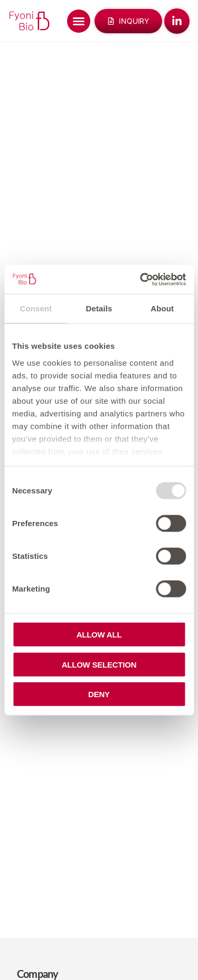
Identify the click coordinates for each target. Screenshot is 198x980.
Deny (99, 694)
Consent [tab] (36, 308)
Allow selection (99, 664)
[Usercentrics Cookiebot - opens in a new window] (141, 279)
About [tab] (162, 308)
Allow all (99, 635)
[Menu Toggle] (79, 21)
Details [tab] (99, 308)
